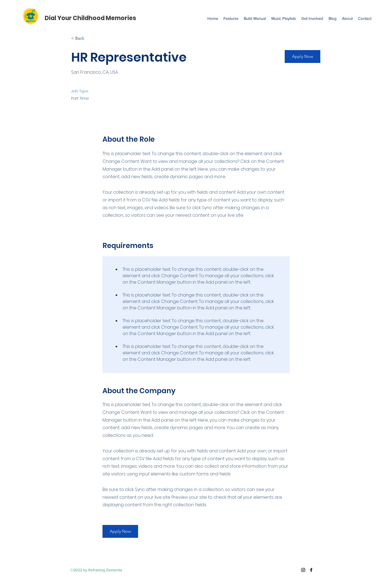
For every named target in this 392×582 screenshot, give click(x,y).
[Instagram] (303, 570)
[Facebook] (311, 570)
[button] (302, 57)
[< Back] (90, 38)
